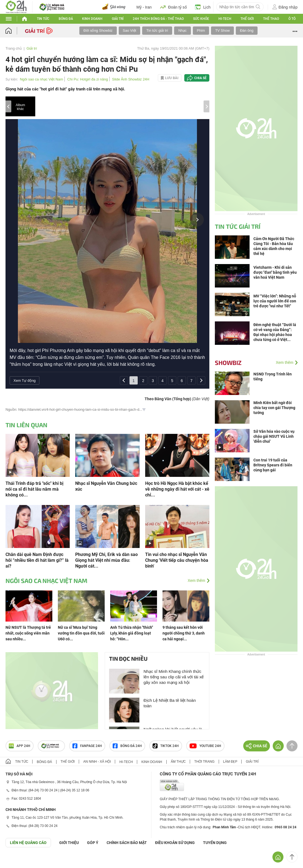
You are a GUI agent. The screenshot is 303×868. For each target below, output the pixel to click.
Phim (201, 30)
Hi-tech (225, 19)
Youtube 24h (205, 746)
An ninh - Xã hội (97, 762)
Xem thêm (196, 581)
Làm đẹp (230, 762)
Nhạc (182, 30)
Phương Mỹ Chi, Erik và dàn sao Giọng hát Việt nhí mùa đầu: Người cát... (106, 560)
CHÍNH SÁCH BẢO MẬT (127, 843)
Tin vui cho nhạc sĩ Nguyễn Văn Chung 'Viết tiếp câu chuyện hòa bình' (177, 560)
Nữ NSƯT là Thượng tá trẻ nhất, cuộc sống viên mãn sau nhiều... (28, 633)
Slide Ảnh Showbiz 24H (131, 79)
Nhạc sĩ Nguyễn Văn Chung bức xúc (106, 486)
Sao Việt (130, 30)
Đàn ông (247, 30)
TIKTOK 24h (166, 746)
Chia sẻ (200, 78)
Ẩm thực (178, 762)
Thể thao (271, 19)
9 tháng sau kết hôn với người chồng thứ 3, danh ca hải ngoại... (184, 633)
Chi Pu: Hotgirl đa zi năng (87, 79)
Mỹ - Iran (144, 7)
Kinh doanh (92, 19)
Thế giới (247, 19)
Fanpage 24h (87, 746)
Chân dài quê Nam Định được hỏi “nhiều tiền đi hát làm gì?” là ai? (37, 560)
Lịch (203, 7)
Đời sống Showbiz (98, 30)
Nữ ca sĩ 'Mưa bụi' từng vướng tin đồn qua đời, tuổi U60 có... (81, 633)
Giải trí (118, 19)
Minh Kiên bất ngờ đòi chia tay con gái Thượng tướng (274, 408)
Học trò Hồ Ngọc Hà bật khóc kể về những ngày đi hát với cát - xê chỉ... (177, 489)
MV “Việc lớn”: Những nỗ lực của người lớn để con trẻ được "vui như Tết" (275, 301)
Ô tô (292, 19)
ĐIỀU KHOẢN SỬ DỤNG (175, 843)
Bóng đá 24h (127, 746)
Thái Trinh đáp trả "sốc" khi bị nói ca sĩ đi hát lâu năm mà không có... (34, 489)
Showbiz (228, 362)
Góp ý (93, 843)
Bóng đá (66, 19)
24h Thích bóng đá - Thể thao (158, 19)
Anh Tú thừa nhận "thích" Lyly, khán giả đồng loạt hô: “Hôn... (132, 633)
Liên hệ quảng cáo (28, 843)
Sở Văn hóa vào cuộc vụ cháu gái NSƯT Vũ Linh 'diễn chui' (274, 436)
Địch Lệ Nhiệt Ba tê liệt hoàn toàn (170, 703)
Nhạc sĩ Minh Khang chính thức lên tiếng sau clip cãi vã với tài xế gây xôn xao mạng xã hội (174, 677)
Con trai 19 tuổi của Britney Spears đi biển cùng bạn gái (273, 465)
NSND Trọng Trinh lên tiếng (273, 377)
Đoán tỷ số (173, 7)
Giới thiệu (69, 843)
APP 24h (20, 746)
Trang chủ (14, 48)
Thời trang (204, 762)
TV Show (222, 30)
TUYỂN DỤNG (215, 843)
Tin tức (43, 19)
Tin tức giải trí (157, 30)
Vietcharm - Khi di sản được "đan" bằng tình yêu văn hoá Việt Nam (275, 272)
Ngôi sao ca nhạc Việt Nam (41, 79)
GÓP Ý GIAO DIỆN (16, 861)
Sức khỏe (201, 19)
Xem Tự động (25, 381)
